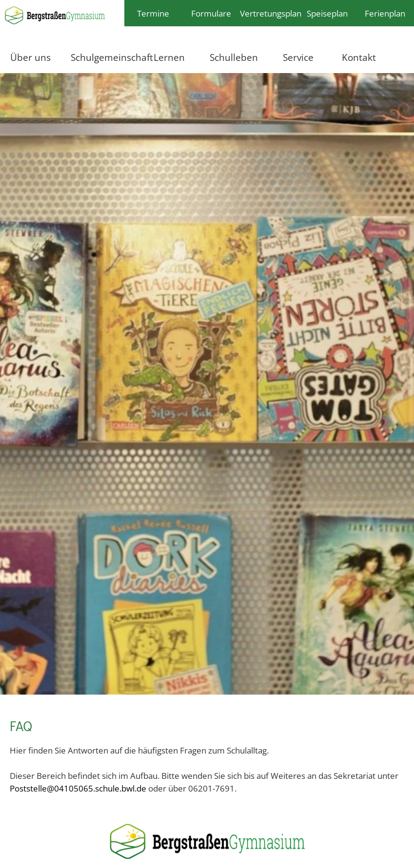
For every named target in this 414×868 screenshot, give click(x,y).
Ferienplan (385, 13)
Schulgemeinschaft (105, 57)
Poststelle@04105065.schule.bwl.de (78, 788)
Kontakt (359, 57)
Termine (153, 13)
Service (298, 57)
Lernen (169, 57)
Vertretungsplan (269, 13)
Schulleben (234, 57)
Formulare (211, 13)
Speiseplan (327, 13)
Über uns (30, 57)
